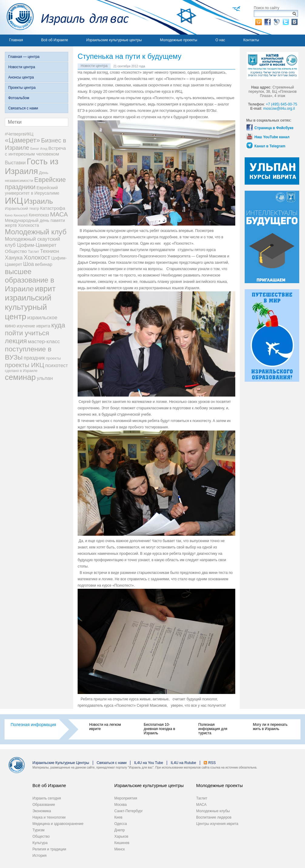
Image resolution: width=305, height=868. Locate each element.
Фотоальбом (19, 98)
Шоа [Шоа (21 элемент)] (28, 264)
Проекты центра (22, 88)
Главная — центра (24, 57)
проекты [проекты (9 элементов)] (54, 358)
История (40, 856)
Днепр (120, 830)
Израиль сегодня (47, 798)
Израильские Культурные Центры (61, 763)
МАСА (201, 805)
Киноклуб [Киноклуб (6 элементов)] (21, 215)
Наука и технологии (49, 817)
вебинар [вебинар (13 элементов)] (44, 264)
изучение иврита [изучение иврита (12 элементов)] (34, 326)
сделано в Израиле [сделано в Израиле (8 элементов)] (21, 371)
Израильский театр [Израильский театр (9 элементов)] (22, 208)
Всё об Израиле (55, 40)
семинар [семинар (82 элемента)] (20, 377)
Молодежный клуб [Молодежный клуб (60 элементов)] (36, 232)
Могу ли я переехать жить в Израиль (270, 727)
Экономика (42, 811)
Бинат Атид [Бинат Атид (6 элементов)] (39, 149)
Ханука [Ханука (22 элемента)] (14, 258)
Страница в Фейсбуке (274, 128)
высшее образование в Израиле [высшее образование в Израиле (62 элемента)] (30, 280)
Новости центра (22, 67)
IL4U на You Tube (149, 763)
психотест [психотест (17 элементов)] (57, 365)
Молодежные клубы (213, 811)
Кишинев (122, 843)
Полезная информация (33, 725)
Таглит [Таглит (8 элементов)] (34, 252)
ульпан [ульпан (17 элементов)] (45, 378)
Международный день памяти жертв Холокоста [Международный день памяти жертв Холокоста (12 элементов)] (35, 223)
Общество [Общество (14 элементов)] (16, 251)
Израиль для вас (64, 17)
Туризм (39, 830)
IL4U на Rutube (183, 763)
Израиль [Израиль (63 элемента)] (38, 201)
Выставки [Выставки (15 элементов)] (15, 163)
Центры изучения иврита (217, 824)
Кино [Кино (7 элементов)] (9, 215)
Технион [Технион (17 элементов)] (49, 251)
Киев (118, 817)
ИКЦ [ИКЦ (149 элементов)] (14, 201)
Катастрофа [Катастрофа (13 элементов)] (53, 208)
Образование (44, 805)
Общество (41, 836)
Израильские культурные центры (114, 40)
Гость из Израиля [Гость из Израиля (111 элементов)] (32, 166)
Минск (120, 849)
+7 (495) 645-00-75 (282, 104)
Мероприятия (126, 798)
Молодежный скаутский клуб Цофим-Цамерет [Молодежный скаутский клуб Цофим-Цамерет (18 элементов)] (32, 242)
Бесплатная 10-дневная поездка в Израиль (159, 729)
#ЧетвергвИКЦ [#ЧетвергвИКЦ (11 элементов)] (19, 134)
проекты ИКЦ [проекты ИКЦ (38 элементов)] (25, 365)
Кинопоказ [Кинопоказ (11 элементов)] (39, 215)
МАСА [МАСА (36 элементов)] (59, 214)
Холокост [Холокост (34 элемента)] (37, 257)
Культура (40, 843)
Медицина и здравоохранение (58, 824)
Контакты (251, 40)
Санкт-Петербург (129, 811)
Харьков (121, 836)
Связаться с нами (23, 108)
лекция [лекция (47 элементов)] (16, 341)
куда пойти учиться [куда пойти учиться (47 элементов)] (35, 329)
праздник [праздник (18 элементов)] (34, 358)
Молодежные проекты (179, 40)
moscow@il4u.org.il (279, 109)
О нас (220, 40)
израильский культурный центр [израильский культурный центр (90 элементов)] (28, 307)
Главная (16, 40)
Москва (121, 805)
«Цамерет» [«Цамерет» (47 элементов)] (22, 140)
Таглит (202, 798)
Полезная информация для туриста (213, 729)
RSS (212, 763)
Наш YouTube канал (272, 137)
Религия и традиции (49, 849)
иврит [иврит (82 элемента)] (45, 289)
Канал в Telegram (270, 146)
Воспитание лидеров (214, 817)
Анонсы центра (21, 77)
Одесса (121, 824)
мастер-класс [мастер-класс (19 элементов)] (44, 342)
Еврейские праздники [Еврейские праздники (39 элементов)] (35, 183)
